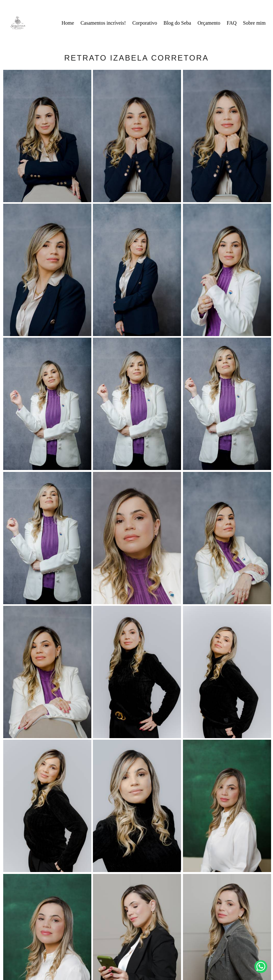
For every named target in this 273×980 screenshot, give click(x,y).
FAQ (232, 23)
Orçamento (209, 23)
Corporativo (145, 23)
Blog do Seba (177, 23)
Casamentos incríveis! (103, 23)
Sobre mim (254, 23)
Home (68, 23)
